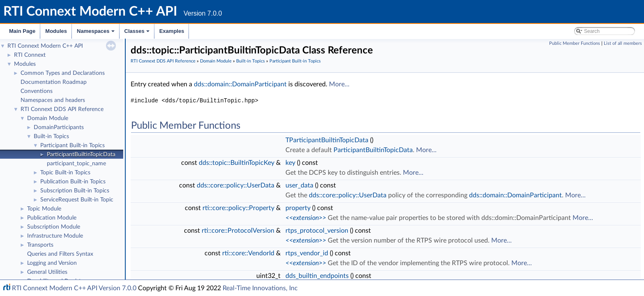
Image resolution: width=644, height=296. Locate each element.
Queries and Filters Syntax (60, 254)
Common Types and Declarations (63, 73)
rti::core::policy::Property (238, 208)
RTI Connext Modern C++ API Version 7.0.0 (74, 288)
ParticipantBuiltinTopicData (81, 155)
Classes (138, 33)
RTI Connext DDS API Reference (62, 109)
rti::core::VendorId (248, 253)
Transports (40, 245)
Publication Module (52, 218)
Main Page (22, 31)
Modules (56, 31)
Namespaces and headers (53, 100)
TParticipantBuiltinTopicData (327, 140)
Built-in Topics (51, 136)
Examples (172, 31)
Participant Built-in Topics (72, 146)
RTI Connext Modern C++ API (45, 46)
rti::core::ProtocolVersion (238, 231)
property (298, 208)
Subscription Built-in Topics (75, 191)
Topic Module (44, 209)
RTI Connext (30, 55)
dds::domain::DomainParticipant (240, 84)
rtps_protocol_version (317, 231)
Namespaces (96, 33)
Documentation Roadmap (54, 82)
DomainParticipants (59, 127)
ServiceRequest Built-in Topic (77, 200)
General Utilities (47, 272)
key (290, 163)
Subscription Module (54, 227)
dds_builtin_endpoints (317, 276)
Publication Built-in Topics (73, 182)
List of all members (623, 43)
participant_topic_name (76, 164)
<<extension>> (306, 218)
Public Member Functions (575, 43)
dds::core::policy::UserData (236, 185)
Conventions (37, 91)
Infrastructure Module (55, 236)
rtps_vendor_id (307, 253)
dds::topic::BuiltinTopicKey (237, 163)
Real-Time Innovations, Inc (260, 288)
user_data (299, 185)
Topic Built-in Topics (65, 173)
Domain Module (48, 118)
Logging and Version (52, 263)
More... (339, 84)
